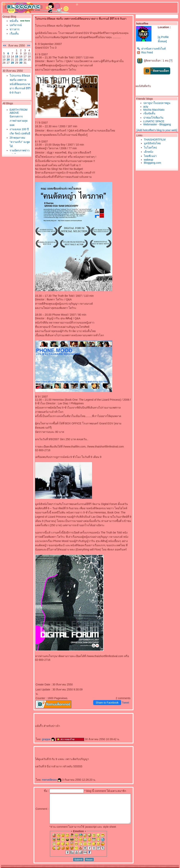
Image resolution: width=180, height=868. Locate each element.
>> (22, 50)
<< (4, 50)
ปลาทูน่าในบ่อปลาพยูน (158, 103)
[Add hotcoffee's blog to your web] (158, 130)
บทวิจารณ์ (15, 28)
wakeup (150, 160)
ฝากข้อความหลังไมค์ (152, 49)
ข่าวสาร (14, 32)
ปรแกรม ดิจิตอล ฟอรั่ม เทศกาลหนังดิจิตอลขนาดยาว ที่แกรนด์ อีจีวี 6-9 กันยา (17, 94)
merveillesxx (45, 771)
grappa (42, 731)
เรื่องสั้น (13, 37)
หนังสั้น (13, 21)
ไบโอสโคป (151, 147)
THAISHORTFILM (156, 140)
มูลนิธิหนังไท (153, 143)
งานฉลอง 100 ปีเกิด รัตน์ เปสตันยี (16, 151)
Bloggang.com (154, 163)
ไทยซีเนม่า (151, 156)
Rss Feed (146, 52)
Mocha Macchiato (155, 110)
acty (147, 107)
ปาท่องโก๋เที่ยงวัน (154, 118)
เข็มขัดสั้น (150, 113)
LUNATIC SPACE (155, 121)
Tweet (126, 694)
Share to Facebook (108, 694)
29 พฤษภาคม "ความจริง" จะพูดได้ (16, 164)
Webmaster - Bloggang (158, 124)
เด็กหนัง (150, 152)
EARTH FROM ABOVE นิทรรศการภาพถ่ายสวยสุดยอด (16, 134)
